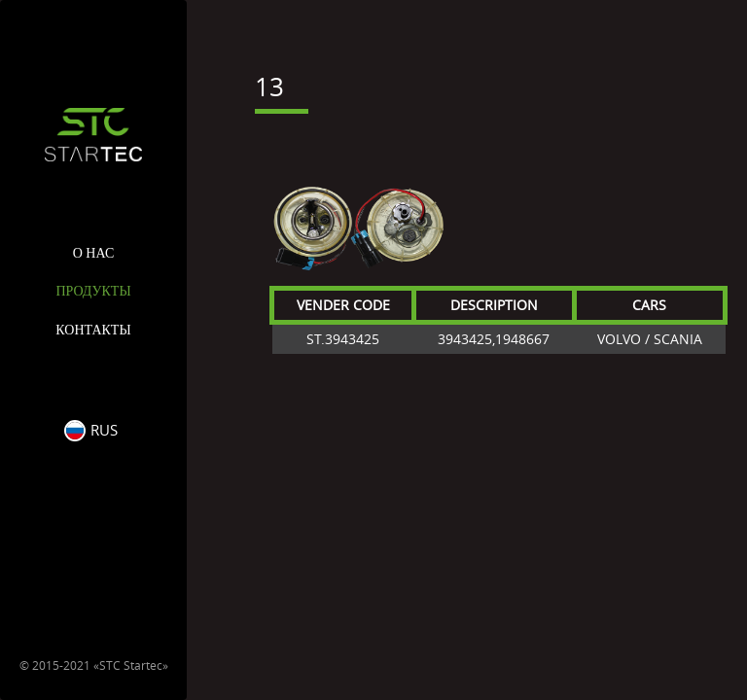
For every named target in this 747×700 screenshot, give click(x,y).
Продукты (93, 291)
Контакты (93, 330)
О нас (93, 253)
